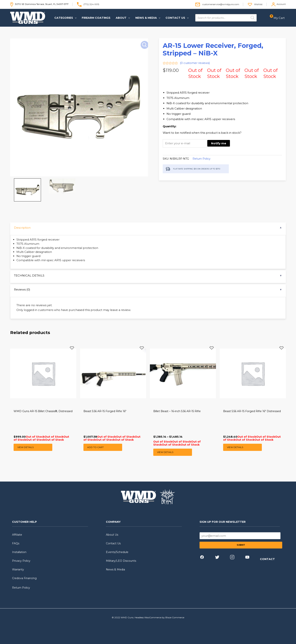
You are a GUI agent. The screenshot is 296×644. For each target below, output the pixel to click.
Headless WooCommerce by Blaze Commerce (159, 617)
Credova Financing (24, 578)
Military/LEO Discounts (121, 561)
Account (281, 4)
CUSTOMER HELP (24, 522)
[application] (75, 18)
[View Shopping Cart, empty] (278, 18)
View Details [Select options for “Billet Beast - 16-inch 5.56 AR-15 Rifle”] (165, 452)
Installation (19, 552)
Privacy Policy (21, 561)
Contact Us (113, 543)
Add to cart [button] (95, 447)
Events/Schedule (117, 552)
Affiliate (17, 535)
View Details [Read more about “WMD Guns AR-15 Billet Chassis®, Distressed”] (25, 447)
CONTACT (267, 559)
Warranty (18, 569)
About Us (112, 535)
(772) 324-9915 (91, 4)
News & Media (115, 569)
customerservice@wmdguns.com (221, 4)
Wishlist (258, 4)
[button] (65, 18)
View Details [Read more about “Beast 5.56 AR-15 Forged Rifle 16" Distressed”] (235, 447)
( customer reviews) (195, 63)
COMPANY (113, 522)
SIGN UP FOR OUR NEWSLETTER (223, 522)
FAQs (16, 543)
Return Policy (202, 159)
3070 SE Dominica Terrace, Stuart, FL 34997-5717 (39, 4)
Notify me (219, 143)
